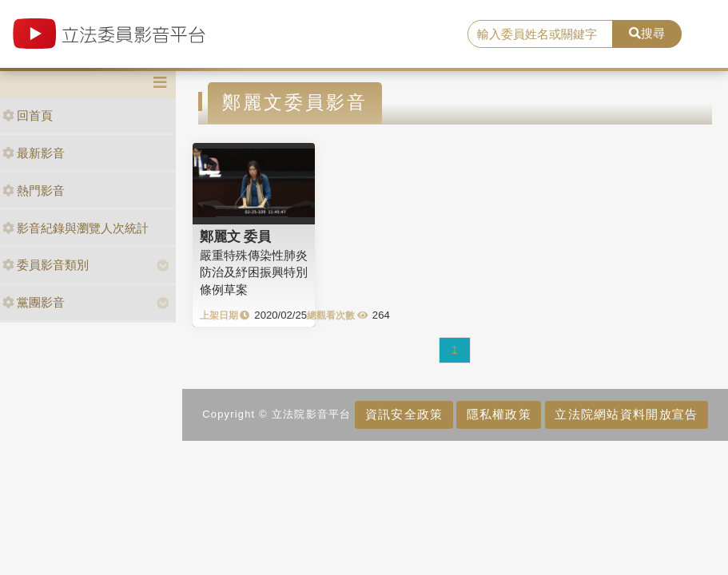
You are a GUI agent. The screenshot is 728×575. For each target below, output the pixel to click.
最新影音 (34, 153)
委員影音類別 (46, 265)
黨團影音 (34, 302)
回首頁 (28, 115)
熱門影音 (34, 190)
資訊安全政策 (404, 414)
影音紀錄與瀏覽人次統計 (76, 228)
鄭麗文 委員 (236, 236)
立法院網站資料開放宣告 (626, 414)
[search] (541, 34)
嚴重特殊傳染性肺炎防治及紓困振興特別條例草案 (254, 272)
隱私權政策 (499, 414)
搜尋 (647, 33)
